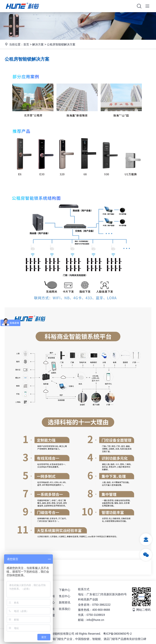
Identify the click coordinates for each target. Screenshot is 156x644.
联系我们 (65, 609)
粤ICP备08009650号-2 (117, 634)
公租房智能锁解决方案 (61, 44)
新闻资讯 (65, 602)
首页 (26, 44)
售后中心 (65, 596)
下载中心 (65, 590)
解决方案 (38, 44)
